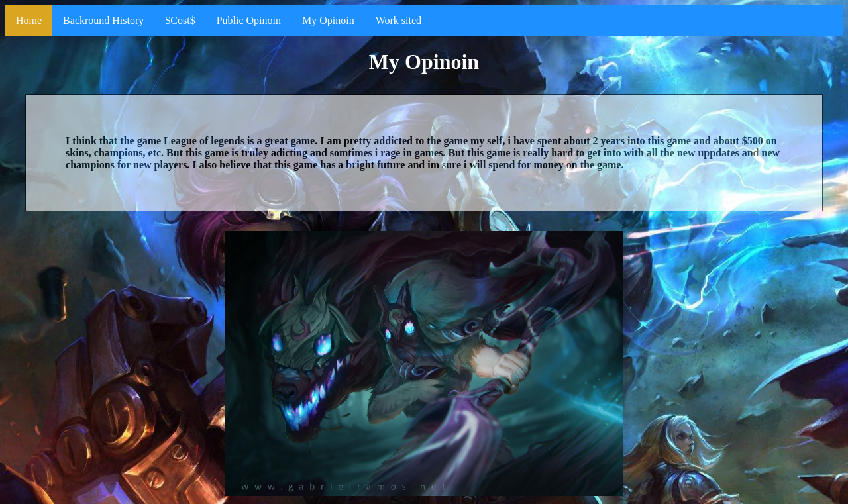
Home (29, 20)
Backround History (103, 20)
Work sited (398, 20)
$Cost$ (180, 20)
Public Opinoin (249, 20)
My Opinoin (328, 20)
